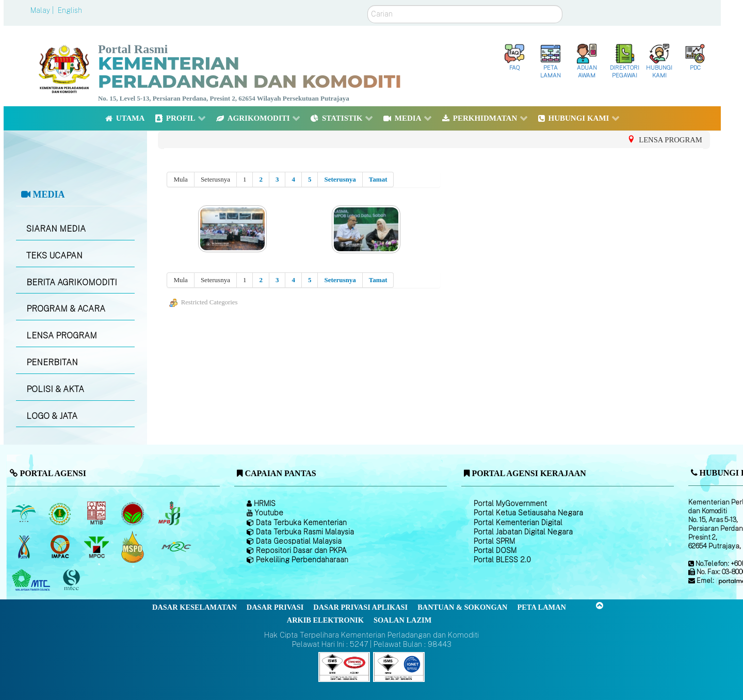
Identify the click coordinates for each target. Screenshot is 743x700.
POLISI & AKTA (55, 389)
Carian (368, 5)
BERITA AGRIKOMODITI (72, 282)
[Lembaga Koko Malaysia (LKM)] (134, 513)
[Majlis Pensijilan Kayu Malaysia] (73, 581)
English (70, 10)
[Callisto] (344, 666)
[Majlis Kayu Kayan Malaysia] (32, 580)
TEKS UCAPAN (54, 256)
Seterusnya (340, 179)
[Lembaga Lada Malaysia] (170, 513)
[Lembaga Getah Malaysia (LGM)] (61, 513)
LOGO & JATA (52, 416)
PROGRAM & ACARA (66, 309)
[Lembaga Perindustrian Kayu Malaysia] (97, 513)
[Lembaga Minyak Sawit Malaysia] (25, 513)
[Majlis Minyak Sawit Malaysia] (97, 547)
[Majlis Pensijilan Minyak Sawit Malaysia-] (134, 547)
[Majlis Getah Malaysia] (176, 547)
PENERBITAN (52, 362)
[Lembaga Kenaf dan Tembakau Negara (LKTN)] (25, 547)
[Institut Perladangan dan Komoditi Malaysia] (61, 547)
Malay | (43, 10)
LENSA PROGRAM (62, 336)
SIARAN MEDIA (56, 229)
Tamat (378, 179)
